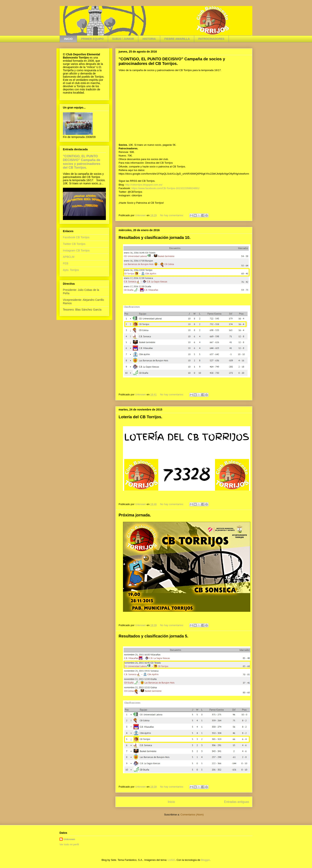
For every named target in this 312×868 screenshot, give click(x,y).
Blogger (205, 860)
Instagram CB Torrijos (76, 250)
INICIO (68, 39)
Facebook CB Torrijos (76, 237)
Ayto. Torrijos (71, 270)
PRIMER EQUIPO (92, 39)
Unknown (69, 839)
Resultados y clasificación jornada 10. (155, 238)
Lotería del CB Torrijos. (140, 417)
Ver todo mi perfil (69, 844)
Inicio (171, 802)
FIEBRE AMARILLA (177, 39)
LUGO (171, 860)
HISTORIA (149, 39)
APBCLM (69, 257)
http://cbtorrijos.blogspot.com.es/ (144, 185)
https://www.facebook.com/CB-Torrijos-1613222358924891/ (165, 188)
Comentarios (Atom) (192, 815)
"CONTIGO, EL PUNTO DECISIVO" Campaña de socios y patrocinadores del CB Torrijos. (172, 61)
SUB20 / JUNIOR (123, 39)
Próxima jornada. (135, 515)
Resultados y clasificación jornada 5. (153, 636)
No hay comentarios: (172, 215)
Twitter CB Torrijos (74, 244)
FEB (66, 263)
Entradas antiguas (237, 802)
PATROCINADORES (211, 39)
